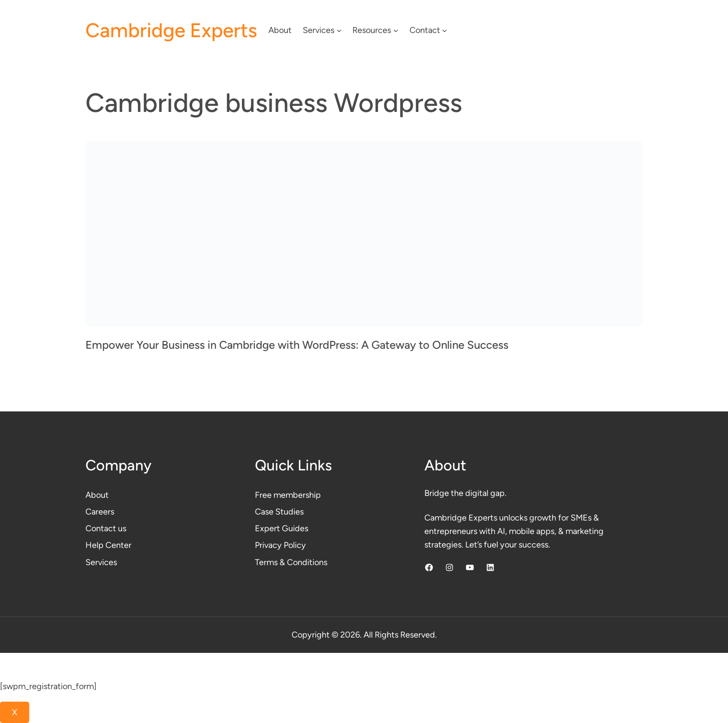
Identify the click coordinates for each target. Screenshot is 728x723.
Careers (100, 512)
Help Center (108, 545)
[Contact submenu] (445, 30)
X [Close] (15, 712)
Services (101, 562)
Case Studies (279, 512)
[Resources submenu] (396, 30)
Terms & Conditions (291, 562)
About (97, 495)
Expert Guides (282, 528)
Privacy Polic (278, 545)
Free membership (288, 495)
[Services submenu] (339, 30)
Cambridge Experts (171, 30)
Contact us (106, 528)
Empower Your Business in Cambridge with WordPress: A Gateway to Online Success (297, 345)
